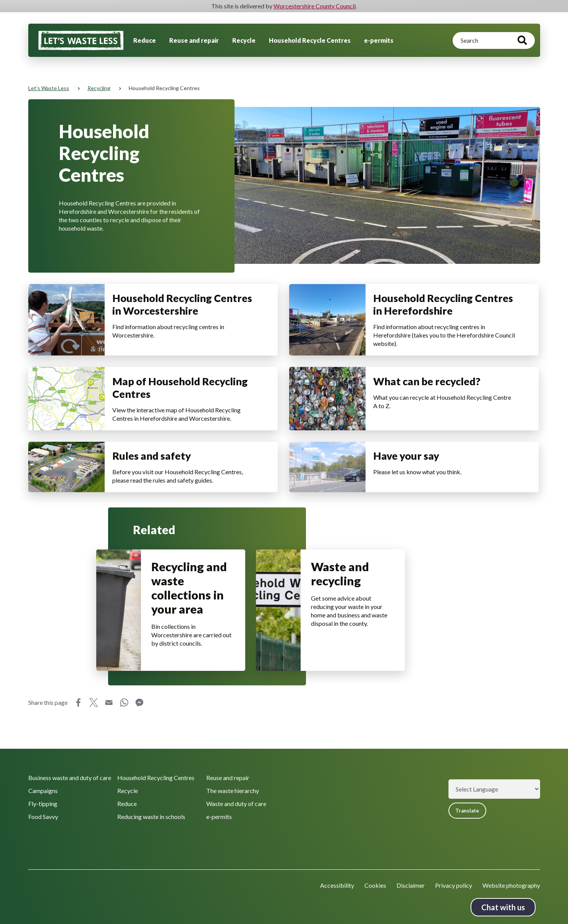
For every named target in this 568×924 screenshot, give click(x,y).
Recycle (244, 40)
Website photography (511, 885)
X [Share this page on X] (94, 735)
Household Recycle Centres (310, 40)
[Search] (494, 40)
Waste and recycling (341, 604)
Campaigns (43, 790)
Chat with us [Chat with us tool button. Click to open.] (503, 907)
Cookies (375, 885)
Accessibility (337, 885)
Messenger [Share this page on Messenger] (139, 735)
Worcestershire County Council (315, 6)
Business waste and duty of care (70, 777)
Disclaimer (411, 885)
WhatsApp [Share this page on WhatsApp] (124, 735)
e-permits (379, 40)
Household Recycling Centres (156, 777)
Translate (469, 811)
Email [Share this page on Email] (109, 735)
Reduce (145, 40)
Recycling (99, 88)
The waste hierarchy (233, 790)
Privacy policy (454, 885)
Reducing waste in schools (151, 816)
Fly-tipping (43, 803)
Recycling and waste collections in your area (190, 618)
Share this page (48, 735)
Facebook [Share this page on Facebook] (78, 735)
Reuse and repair (194, 40)
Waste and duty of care (236, 803)
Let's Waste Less (49, 88)
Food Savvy (43, 816)
